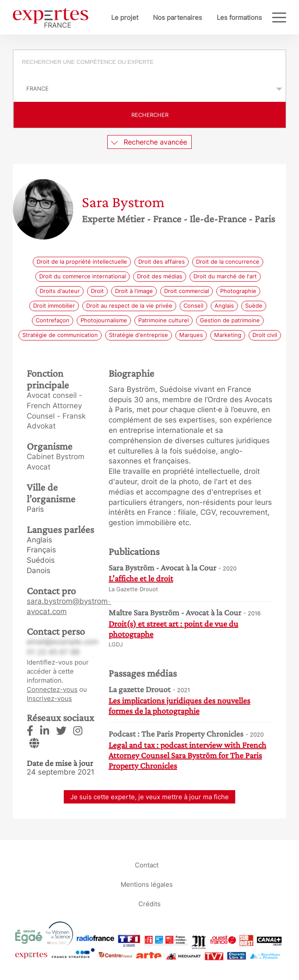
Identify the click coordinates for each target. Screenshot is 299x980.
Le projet (125, 17)
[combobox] (149, 63)
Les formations (239, 17)
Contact (147, 865)
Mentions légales (147, 884)
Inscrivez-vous (49, 698)
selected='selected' (149, 88)
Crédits (149, 904)
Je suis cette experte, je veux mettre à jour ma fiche (149, 797)
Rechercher (150, 115)
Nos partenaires (178, 17)
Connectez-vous (52, 689)
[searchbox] (154, 63)
